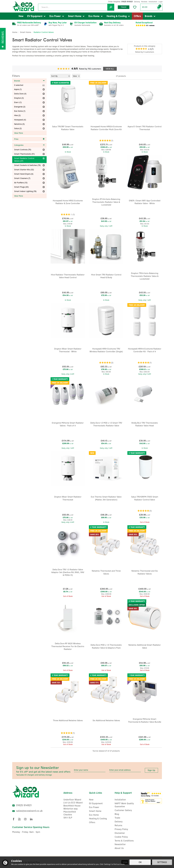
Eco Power (94, 807)
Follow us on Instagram (25, 819)
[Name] (90, 770)
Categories (29, 145)
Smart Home (95, 811)
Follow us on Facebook (13, 819)
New (91, 800)
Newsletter (120, 844)
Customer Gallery (123, 810)
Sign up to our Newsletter (44, 771)
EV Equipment (96, 803)
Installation (120, 800)
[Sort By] (60, 76)
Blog (117, 814)
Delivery (119, 822)
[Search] (76, 7)
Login (161, 2)
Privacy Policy (121, 829)
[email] (125, 770)
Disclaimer (120, 833)
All (44, 85)
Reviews (144, 2)
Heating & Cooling (98, 819)
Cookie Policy (121, 837)
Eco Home (94, 815)
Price (29, 139)
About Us (119, 848)
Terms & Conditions (124, 841)
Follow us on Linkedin (31, 819)
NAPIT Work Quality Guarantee (124, 805)
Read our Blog (19, 819)
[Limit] (76, 76)
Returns (118, 825)
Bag (159, 7)
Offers (92, 822)
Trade (124, 7)
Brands (29, 81)
